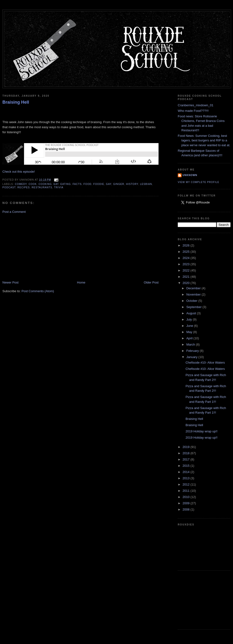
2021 (187, 277)
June (190, 326)
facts (77, 184)
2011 (187, 491)
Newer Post (10, 282)
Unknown (190, 175)
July (190, 319)
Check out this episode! (19, 172)
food (88, 184)
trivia (59, 187)
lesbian (146, 184)
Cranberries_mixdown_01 (196, 105)
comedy (21, 184)
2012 (187, 484)
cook (33, 184)
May (190, 332)
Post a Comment (14, 212)
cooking (45, 184)
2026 (187, 245)
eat (56, 184)
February (193, 351)
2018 (187, 453)
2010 (187, 497)
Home (81, 282)
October (192, 301)
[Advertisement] (38, 247)
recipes (24, 187)
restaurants (42, 187)
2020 (187, 283)
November (194, 294)
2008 (187, 509)
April (190, 338)
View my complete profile (199, 182)
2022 (187, 270)
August (192, 313)
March (191, 344)
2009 (187, 503)
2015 (187, 466)
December (194, 288)
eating (66, 184)
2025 (187, 252)
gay (109, 184)
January (192, 357)
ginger (119, 184)
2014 (187, 472)
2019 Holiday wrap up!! (201, 431)
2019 (187, 447)
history (132, 184)
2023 (187, 264)
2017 (187, 459)
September (194, 307)
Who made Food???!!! (193, 111)
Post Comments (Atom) (38, 291)
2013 (187, 478)
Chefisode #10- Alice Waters (205, 363)
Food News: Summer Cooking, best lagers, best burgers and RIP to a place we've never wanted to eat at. (204, 140)
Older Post (151, 282)
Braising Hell (16, 102)
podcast (9, 187)
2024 (187, 258)
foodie (99, 184)
